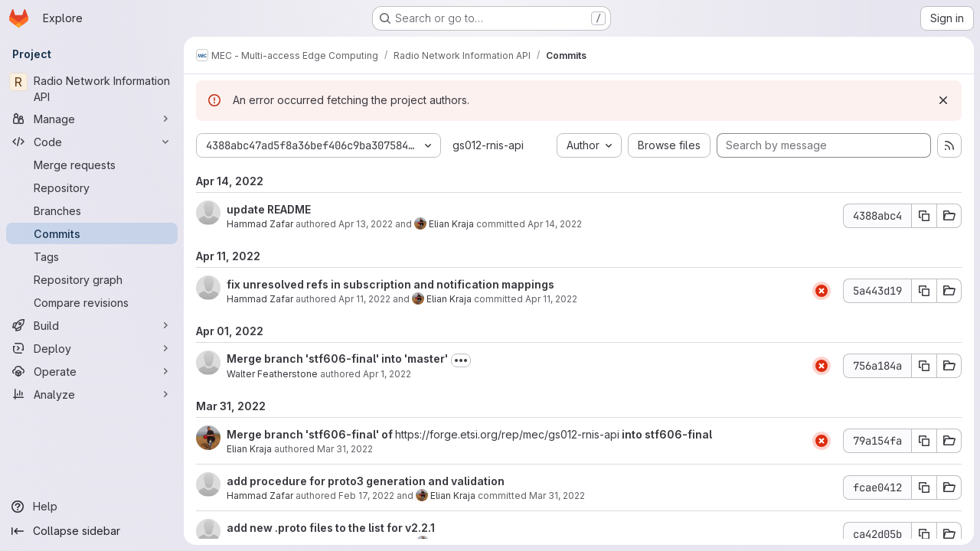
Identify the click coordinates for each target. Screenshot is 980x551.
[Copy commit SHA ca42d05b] (924, 534)
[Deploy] (92, 348)
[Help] (92, 507)
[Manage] (92, 119)
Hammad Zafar (260, 224)
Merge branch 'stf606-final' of (311, 434)
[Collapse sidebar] (92, 531)
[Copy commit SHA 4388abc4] (924, 216)
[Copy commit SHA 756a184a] (924, 366)
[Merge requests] (92, 165)
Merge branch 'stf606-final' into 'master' (337, 359)
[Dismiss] (943, 100)
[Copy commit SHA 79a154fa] (924, 441)
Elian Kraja (451, 224)
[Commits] (92, 233)
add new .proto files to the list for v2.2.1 (331, 528)
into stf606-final (666, 434)
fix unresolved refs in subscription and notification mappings (390, 284)
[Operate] (92, 371)
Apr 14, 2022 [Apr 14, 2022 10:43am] (555, 224)
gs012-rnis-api (488, 145)
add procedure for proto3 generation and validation (366, 481)
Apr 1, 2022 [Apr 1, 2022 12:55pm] (387, 374)
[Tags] (92, 256)
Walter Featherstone (272, 374)
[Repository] (92, 187)
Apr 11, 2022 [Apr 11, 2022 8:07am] (364, 299)
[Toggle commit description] (461, 360)
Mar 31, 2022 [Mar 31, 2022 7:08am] (345, 449)
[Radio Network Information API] (92, 89)
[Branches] (92, 210)
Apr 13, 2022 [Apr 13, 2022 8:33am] (366, 224)
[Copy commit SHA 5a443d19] (924, 291)
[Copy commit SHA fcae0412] (924, 487)
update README (269, 209)
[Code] (92, 142)
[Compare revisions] (92, 302)
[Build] (92, 325)
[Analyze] (92, 394)
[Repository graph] (92, 279)
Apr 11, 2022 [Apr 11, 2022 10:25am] (551, 299)
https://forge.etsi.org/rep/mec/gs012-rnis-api (507, 434)
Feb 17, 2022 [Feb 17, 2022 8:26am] (366, 496)
